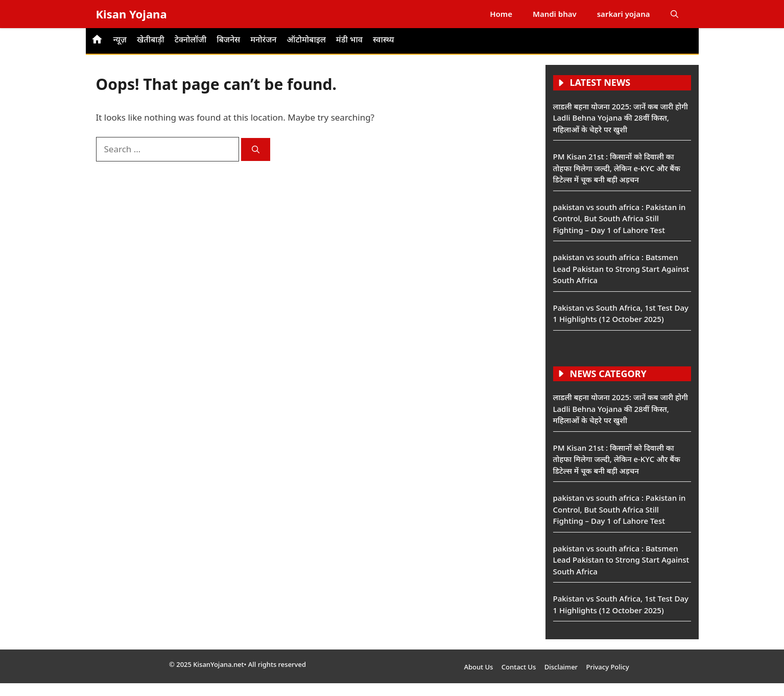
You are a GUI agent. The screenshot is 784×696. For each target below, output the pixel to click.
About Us (478, 667)
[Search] (256, 149)
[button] (674, 14)
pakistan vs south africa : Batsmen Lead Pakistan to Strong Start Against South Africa (621, 269)
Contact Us (519, 667)
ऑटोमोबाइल (306, 39)
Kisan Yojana (132, 14)
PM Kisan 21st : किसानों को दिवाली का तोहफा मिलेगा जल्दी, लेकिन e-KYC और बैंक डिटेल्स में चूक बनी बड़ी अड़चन (617, 168)
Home (501, 14)
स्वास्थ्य (384, 39)
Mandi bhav (555, 14)
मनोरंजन (263, 39)
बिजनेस (228, 39)
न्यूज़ (120, 39)
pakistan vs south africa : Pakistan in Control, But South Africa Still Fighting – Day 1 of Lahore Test (620, 218)
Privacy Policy (608, 667)
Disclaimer (561, 667)
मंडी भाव (349, 39)
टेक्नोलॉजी (191, 39)
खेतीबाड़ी (151, 39)
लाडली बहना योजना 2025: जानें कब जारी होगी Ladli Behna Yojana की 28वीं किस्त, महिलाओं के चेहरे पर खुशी (621, 118)
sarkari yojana (624, 14)
